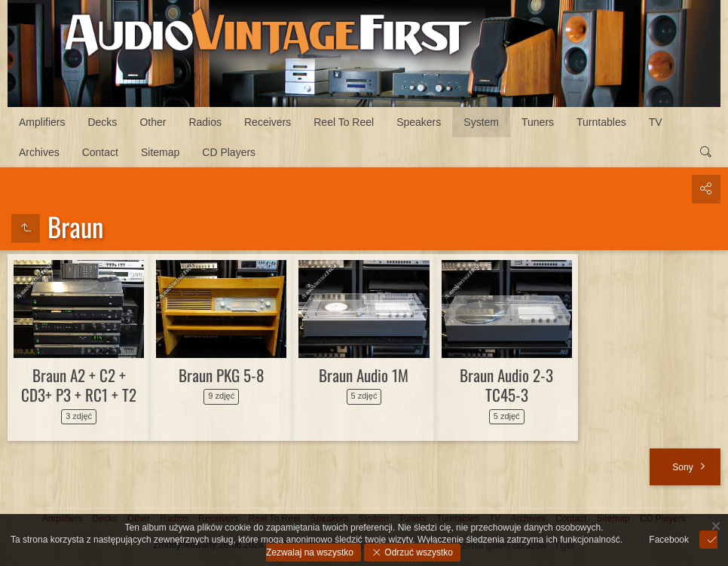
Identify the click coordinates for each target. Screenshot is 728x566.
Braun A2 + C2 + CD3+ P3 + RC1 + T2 (79, 385)
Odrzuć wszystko (418, 552)
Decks (102, 122)
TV (656, 122)
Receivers (268, 122)
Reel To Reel (344, 122)
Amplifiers (42, 122)
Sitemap (160, 152)
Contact (100, 152)
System (481, 122)
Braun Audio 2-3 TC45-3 (506, 385)
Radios (205, 122)
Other (153, 122)
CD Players (229, 152)
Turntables (601, 122)
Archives (39, 152)
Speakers (419, 122)
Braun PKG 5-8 (221, 375)
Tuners (538, 122)
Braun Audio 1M (364, 375)
